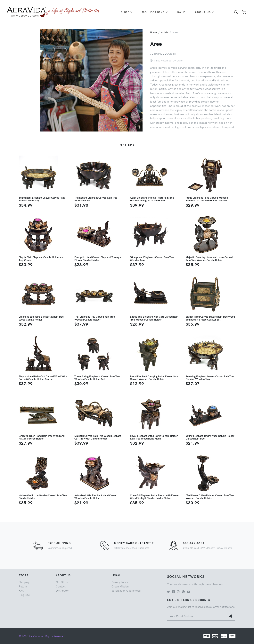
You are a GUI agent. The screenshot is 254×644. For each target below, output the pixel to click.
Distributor (62, 590)
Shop (127, 12)
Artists (165, 32)
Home (153, 32)
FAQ (21, 590)
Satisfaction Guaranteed (126, 590)
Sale (181, 12)
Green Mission (120, 586)
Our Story (62, 582)
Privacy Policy (120, 582)
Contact (61, 586)
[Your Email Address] (197, 616)
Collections (155, 12)
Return (23, 586)
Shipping (24, 582)
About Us (204, 12)
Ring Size (24, 595)
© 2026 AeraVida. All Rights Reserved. (42, 636)
